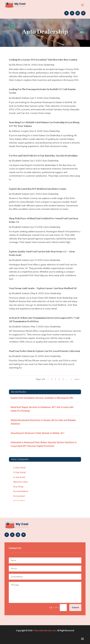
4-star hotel (19, 477)
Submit (75, 607)
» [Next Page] (71, 379)
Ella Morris (17, 65)
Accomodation (21, 491)
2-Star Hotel (19, 468)
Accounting (19, 501)
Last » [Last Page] (77, 379)
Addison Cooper (20, 131)
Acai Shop (18, 487)
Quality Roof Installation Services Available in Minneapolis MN (42, 398)
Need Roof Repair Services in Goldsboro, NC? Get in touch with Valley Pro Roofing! (42, 409)
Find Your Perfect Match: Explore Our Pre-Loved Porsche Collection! (45, 351)
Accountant (19, 496)
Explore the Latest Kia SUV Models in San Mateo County (38, 189)
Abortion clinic (21, 482)
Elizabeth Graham (21, 98)
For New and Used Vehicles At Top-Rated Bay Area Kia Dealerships (43, 156)
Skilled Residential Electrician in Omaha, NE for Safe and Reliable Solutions (43, 422)
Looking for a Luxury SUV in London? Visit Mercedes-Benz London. (43, 60)
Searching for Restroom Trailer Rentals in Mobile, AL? (37, 433)
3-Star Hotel (19, 472)
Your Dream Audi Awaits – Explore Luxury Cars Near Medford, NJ (43, 288)
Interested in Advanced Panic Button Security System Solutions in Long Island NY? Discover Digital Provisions (44, 444)
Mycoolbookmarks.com (45, 631)
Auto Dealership (46, 65)
